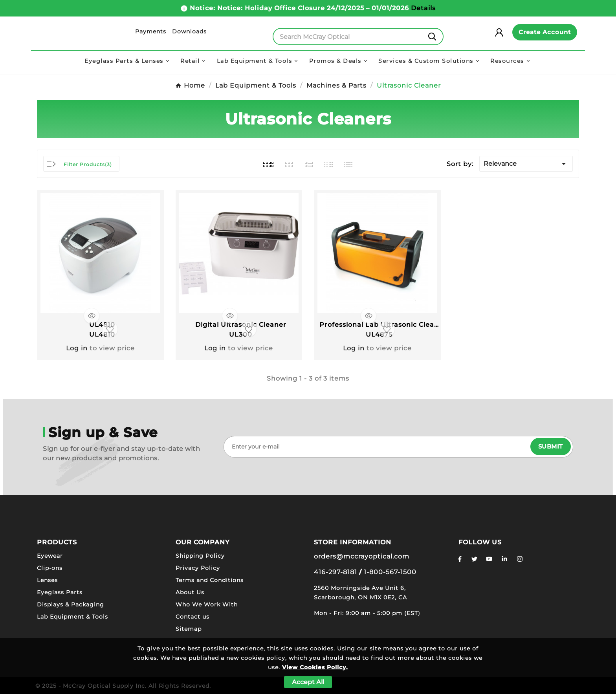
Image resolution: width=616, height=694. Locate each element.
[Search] (348, 37)
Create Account (545, 32)
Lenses (47, 580)
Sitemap (189, 628)
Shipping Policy (200, 555)
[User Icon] (502, 32)
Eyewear (50, 555)
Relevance (526, 164)
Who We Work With (207, 604)
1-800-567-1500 (390, 572)
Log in (77, 348)
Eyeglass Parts (60, 592)
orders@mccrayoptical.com (362, 556)
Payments (151, 31)
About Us (190, 592)
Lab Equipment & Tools (72, 616)
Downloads (189, 31)
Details (423, 8)
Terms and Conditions (210, 580)
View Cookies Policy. (315, 667)
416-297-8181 (335, 572)
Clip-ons (50, 568)
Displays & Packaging (71, 604)
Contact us (192, 616)
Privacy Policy (198, 568)
